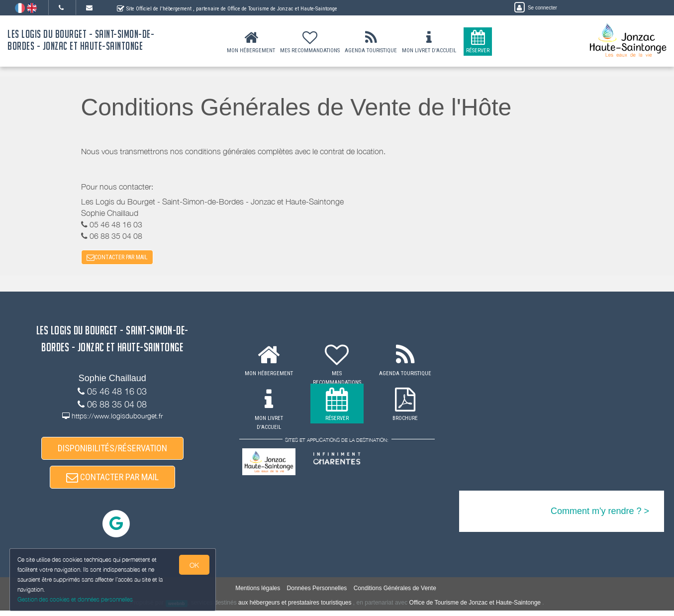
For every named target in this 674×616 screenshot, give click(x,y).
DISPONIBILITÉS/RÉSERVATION (112, 451)
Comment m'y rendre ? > (600, 513)
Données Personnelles (317, 594)
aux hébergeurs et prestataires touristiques (295, 609)
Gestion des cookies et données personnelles (76, 599)
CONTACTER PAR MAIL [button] (117, 258)
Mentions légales (258, 594)
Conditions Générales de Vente (395, 594)
